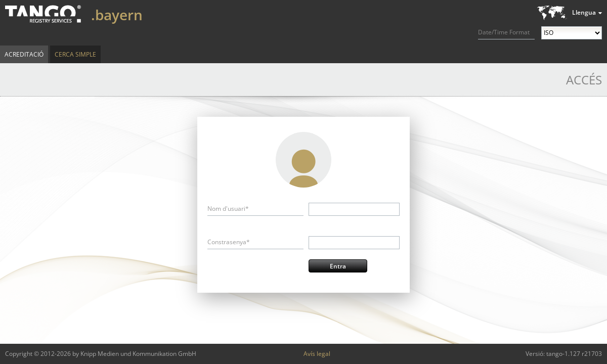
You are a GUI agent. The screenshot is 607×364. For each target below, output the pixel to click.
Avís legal (317, 354)
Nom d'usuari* (228, 209)
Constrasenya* (229, 242)
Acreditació (24, 54)
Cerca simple (75, 54)
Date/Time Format (504, 32)
